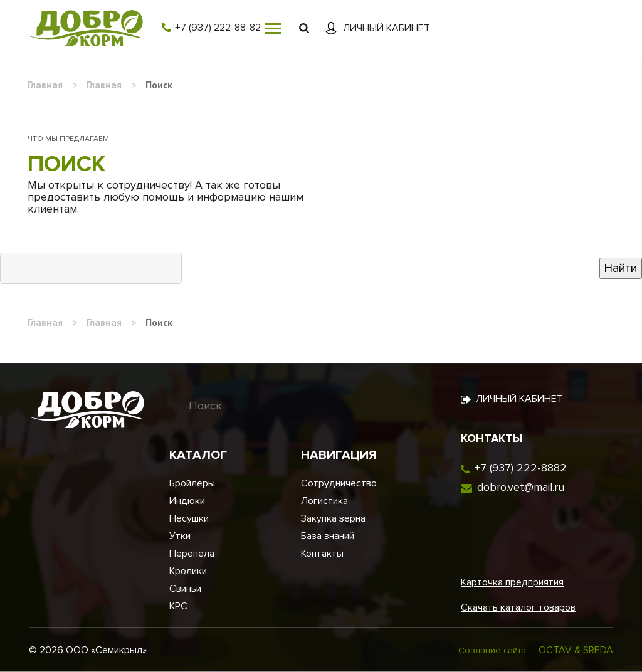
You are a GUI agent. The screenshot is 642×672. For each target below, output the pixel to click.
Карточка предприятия (512, 582)
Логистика (324, 501)
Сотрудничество (339, 483)
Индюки (187, 501)
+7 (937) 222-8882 (521, 468)
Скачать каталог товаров (518, 607)
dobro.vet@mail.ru (521, 487)
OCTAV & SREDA (576, 650)
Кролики (188, 571)
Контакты (322, 554)
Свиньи (185, 589)
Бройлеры (192, 483)
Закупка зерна (333, 518)
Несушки (189, 518)
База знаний (328, 536)
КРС (178, 606)
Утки (180, 536)
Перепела (192, 554)
